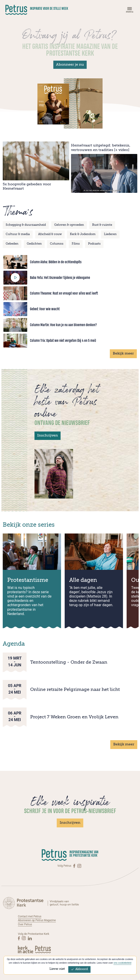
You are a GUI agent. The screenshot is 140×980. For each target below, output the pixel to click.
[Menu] (129, 11)
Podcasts (94, 244)
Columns (57, 244)
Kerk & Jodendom (83, 234)
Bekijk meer (123, 354)
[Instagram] (79, 866)
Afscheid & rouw (50, 234)
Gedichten (34, 244)
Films (76, 244)
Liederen (110, 234)
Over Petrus (25, 924)
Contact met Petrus (30, 916)
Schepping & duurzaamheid (26, 225)
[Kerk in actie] (26, 949)
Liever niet (57, 969)
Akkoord (79, 969)
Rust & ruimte (102, 225)
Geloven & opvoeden (69, 225)
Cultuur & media (18, 234)
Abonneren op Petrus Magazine (37, 920)
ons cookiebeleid (122, 963)
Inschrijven (48, 436)
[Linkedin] (30, 938)
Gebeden (12, 244)
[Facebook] (75, 866)
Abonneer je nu (70, 65)
